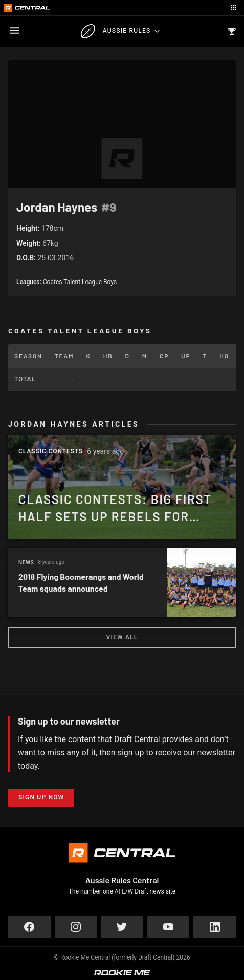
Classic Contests (51, 452)
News (26, 563)
